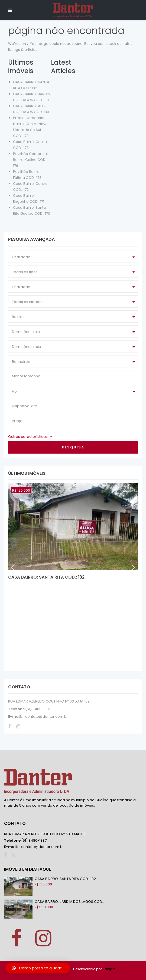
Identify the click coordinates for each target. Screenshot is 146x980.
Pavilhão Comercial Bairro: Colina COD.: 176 (30, 160)
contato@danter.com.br (47, 717)
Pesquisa (73, 447)
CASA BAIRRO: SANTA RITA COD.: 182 (46, 577)
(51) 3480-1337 (38, 709)
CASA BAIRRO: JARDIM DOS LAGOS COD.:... (70, 902)
